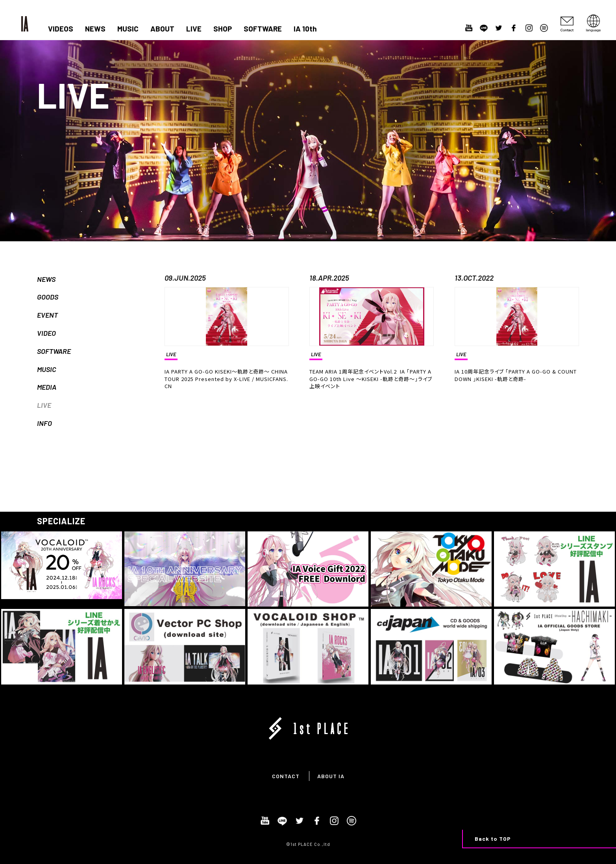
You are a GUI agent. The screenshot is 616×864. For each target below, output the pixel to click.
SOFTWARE (263, 29)
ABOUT (162, 29)
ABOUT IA (331, 776)
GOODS (48, 297)
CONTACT (286, 776)
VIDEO (46, 333)
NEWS (95, 29)
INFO (44, 423)
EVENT (47, 315)
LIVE (194, 29)
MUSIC (128, 29)
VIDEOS (61, 29)
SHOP (223, 29)
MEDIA (47, 387)
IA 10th (305, 29)
